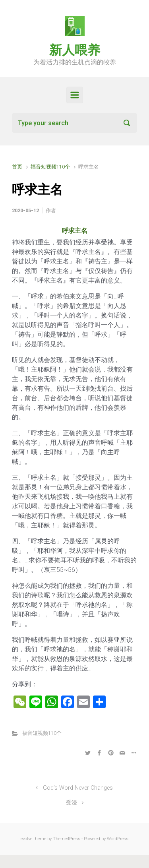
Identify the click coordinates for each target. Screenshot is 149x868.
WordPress (118, 839)
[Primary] (75, 95)
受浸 (72, 803)
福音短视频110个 (50, 167)
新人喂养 (75, 50)
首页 (17, 167)
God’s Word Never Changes (78, 788)
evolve (26, 839)
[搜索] (74, 123)
